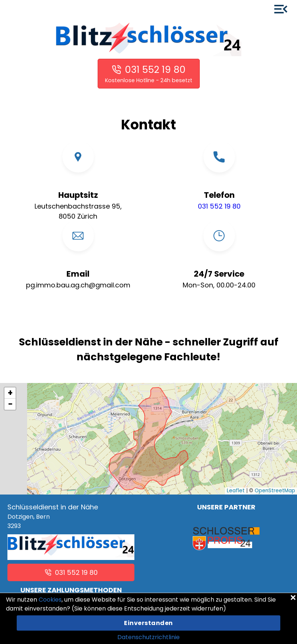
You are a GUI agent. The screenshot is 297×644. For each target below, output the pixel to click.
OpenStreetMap (275, 491)
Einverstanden (148, 623)
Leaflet (236, 491)
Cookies (50, 600)
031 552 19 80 (155, 70)
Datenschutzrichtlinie (148, 637)
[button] (10, 393)
